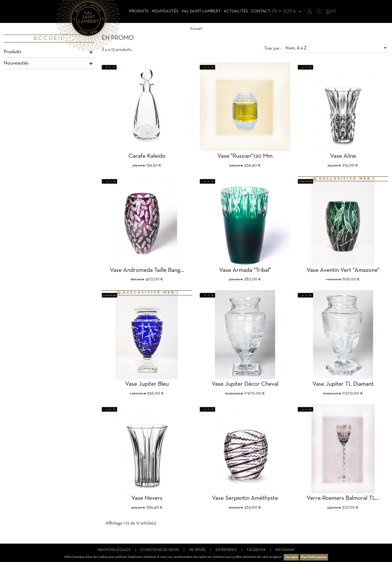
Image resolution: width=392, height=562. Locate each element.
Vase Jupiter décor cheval (245, 384)
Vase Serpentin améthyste (245, 498)
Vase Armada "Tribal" (245, 270)
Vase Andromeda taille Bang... (147, 270)
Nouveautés (165, 11)
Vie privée (198, 550)
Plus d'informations (314, 557)
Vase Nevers (147, 498)
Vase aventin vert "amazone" (343, 270)
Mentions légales (114, 550)
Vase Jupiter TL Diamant (343, 384)
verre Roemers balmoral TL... (343, 498)
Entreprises (227, 550)
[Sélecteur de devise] (293, 11)
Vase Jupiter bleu (147, 384)
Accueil (49, 39)
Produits (139, 11)
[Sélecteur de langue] (277, 11)
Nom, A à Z (337, 48)
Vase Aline (343, 156)
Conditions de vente (160, 550)
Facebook (257, 550)
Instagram (285, 550)
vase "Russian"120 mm (245, 156)
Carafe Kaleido (147, 156)
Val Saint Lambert (201, 11)
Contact (261, 11)
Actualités (236, 11)
